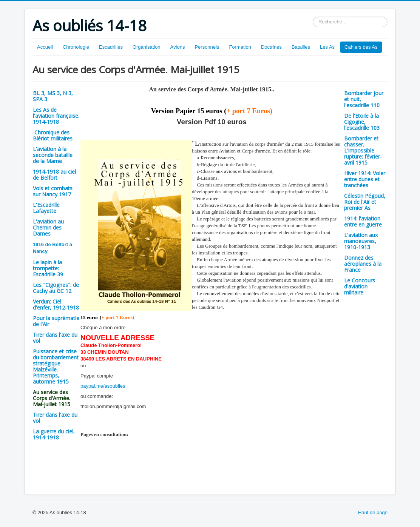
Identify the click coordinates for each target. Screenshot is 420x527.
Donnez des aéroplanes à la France (363, 264)
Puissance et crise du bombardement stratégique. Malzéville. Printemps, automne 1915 (56, 366)
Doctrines (271, 47)
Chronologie (76, 47)
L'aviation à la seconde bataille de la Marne (53, 155)
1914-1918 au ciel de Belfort (54, 175)
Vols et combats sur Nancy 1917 (53, 191)
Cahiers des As (361, 47)
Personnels (207, 47)
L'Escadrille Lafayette (46, 208)
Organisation (147, 47)
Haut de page (373, 512)
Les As (327, 47)
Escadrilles (111, 47)
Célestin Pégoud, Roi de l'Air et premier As (365, 202)
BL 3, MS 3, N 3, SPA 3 (53, 96)
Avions (178, 47)
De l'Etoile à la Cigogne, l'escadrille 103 (362, 122)
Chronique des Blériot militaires (53, 135)
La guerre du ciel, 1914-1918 (54, 434)
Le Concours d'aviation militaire (360, 286)
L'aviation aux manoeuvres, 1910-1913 (361, 241)
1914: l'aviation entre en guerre (363, 221)
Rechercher (313, 17)
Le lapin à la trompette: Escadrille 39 (48, 268)
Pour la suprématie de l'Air (56, 321)
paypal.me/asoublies (103, 386)
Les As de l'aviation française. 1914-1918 (56, 116)
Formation (240, 47)
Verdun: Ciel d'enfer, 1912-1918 (56, 304)
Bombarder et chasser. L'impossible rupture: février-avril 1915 (363, 150)
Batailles (301, 47)
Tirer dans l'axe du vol (55, 338)
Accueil (45, 47)
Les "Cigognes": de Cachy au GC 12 (56, 288)
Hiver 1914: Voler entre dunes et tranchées (365, 179)
